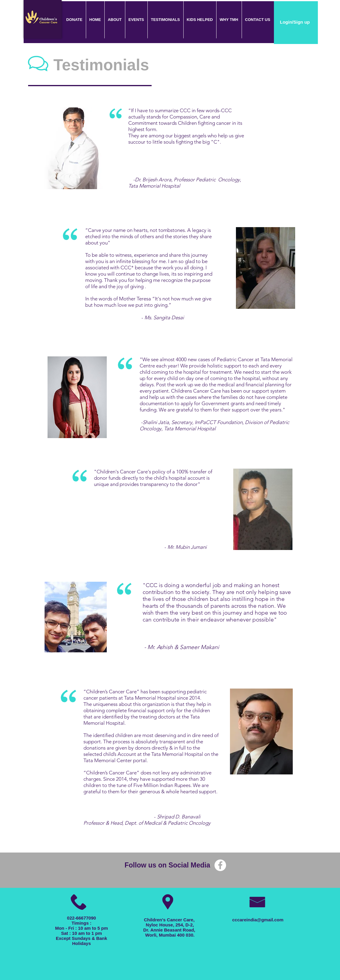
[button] (136, 20)
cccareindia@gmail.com (258, 920)
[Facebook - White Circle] (220, 865)
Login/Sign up (295, 22)
